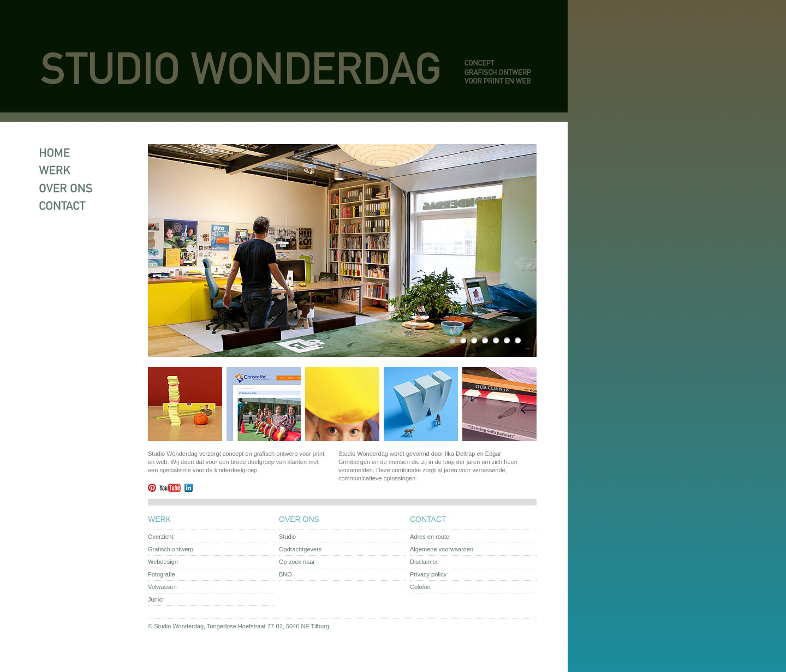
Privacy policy (428, 574)
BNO (285, 574)
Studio (287, 537)
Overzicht (160, 537)
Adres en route (430, 537)
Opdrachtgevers (300, 549)
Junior (156, 599)
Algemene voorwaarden (442, 549)
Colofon (420, 587)
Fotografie (162, 574)
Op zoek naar (297, 562)
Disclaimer (424, 562)
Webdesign (163, 562)
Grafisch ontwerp (171, 549)
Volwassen (162, 587)
